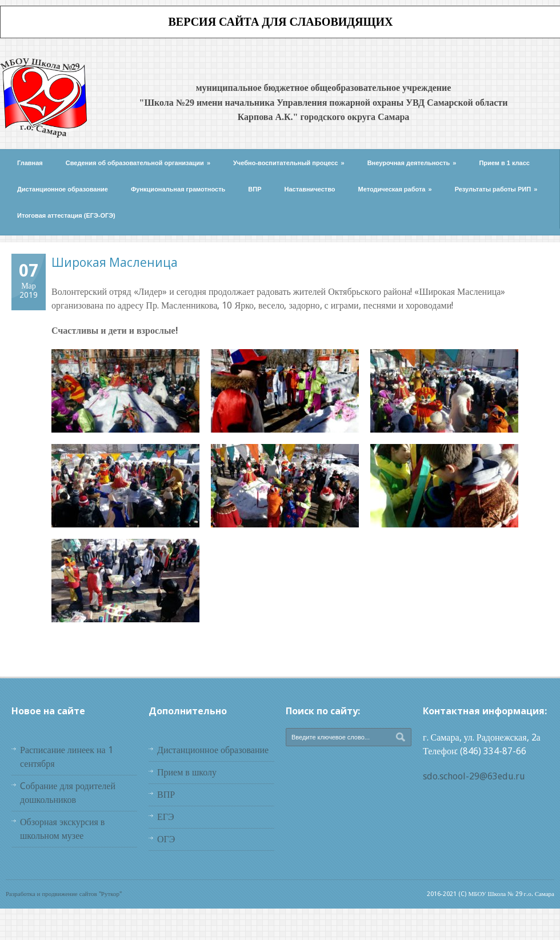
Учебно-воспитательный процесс (289, 163)
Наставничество (310, 189)
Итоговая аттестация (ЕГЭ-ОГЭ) (66, 215)
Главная (30, 163)
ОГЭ (166, 839)
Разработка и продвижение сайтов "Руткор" (64, 894)
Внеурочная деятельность (412, 163)
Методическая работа (395, 189)
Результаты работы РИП (496, 189)
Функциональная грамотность (178, 189)
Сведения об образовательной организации (138, 163)
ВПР (255, 189)
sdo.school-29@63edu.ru (474, 776)
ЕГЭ (166, 817)
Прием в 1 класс (504, 163)
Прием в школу (187, 772)
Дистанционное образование (63, 189)
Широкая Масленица (115, 262)
